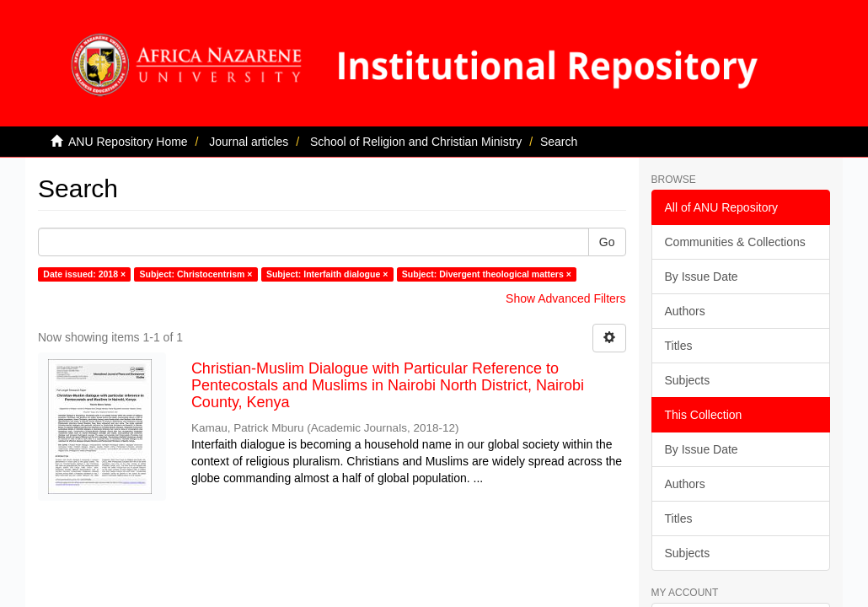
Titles (679, 346)
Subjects (688, 380)
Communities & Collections (735, 242)
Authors (685, 311)
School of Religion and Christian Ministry (416, 142)
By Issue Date (702, 277)
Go (607, 242)
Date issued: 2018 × (84, 274)
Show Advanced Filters (565, 298)
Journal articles (249, 142)
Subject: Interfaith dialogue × (327, 274)
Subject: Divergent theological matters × (487, 274)
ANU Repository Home (128, 142)
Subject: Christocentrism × (196, 274)
